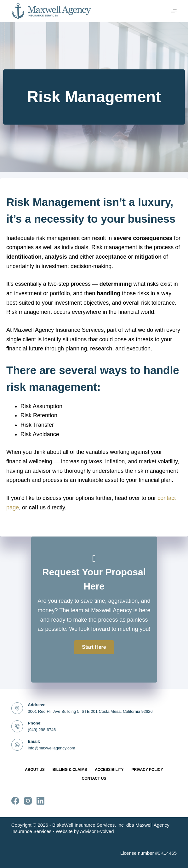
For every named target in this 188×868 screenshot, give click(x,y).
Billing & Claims (70, 770)
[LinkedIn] (40, 801)
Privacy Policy (147, 770)
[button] (94, 647)
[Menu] (174, 11)
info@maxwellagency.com (51, 748)
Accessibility (109, 770)
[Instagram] (28, 801)
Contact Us (94, 778)
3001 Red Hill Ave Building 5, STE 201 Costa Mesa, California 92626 (90, 711)
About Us (35, 770)
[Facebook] (15, 801)
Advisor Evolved (97, 831)
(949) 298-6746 (42, 730)
